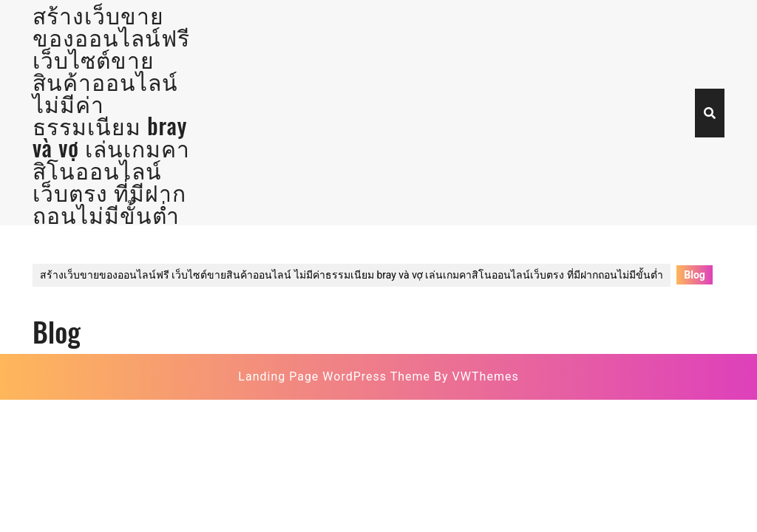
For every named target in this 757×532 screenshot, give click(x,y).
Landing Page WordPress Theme (334, 376)
